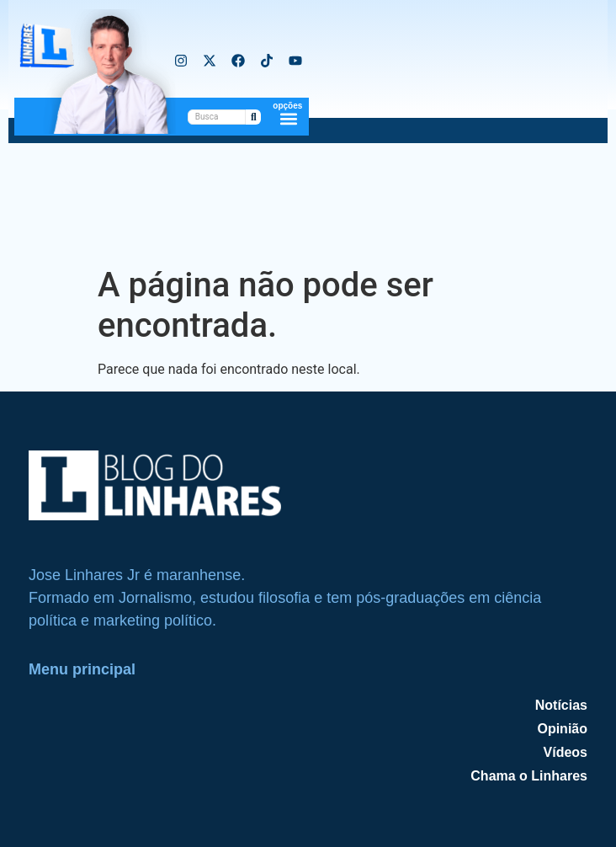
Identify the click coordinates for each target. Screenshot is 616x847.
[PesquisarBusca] (217, 117)
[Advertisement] (308, 202)
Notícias (561, 705)
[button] (288, 118)
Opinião (562, 729)
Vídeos (566, 752)
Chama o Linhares (529, 776)
